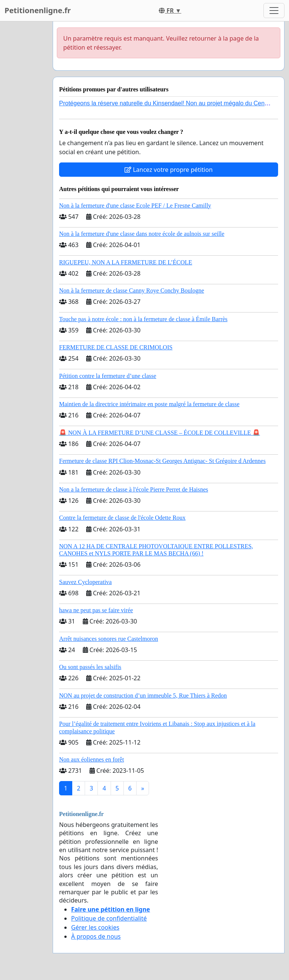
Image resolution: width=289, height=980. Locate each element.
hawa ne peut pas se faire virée (96, 610)
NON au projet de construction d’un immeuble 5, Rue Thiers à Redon (143, 696)
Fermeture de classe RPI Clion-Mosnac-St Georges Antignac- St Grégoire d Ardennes (162, 461)
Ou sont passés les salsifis (90, 667)
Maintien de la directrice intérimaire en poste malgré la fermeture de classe (149, 404)
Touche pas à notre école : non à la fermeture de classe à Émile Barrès (143, 319)
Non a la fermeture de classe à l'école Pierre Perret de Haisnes (134, 489)
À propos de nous (96, 936)
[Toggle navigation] (274, 11)
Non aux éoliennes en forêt (91, 759)
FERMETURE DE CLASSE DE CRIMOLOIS (116, 347)
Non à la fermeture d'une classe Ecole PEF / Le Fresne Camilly (135, 206)
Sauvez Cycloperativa (85, 582)
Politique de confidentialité (109, 918)
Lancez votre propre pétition (169, 170)
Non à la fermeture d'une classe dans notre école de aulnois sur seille (142, 234)
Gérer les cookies (95, 927)
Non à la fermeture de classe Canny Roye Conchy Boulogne (132, 291)
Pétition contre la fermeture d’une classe (108, 376)
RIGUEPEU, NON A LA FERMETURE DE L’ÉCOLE (126, 262)
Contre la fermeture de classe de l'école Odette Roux (122, 518)
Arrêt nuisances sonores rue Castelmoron (109, 639)
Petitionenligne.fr (38, 10)
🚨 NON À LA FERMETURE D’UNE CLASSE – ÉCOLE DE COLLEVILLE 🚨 (160, 433)
